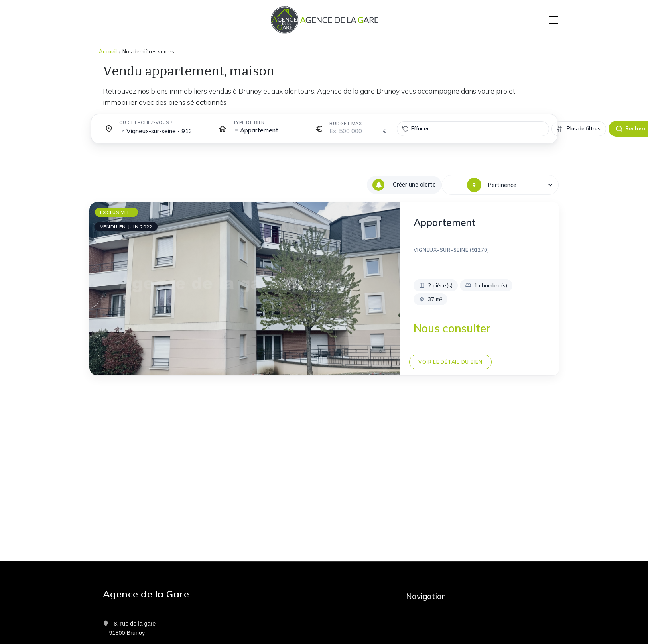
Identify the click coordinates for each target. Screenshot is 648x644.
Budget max (346, 124)
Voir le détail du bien (450, 362)
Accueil (108, 51)
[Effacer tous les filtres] (473, 129)
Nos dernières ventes (148, 51)
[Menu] (553, 20)
